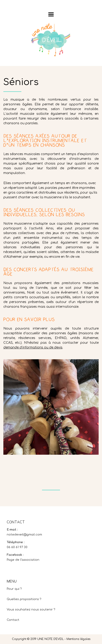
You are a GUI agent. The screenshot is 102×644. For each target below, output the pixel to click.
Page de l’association (23, 560)
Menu (51, 14)
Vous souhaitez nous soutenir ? (31, 610)
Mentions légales (78, 639)
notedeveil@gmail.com (24, 535)
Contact (13, 620)
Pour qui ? (14, 589)
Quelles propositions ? (24, 599)
